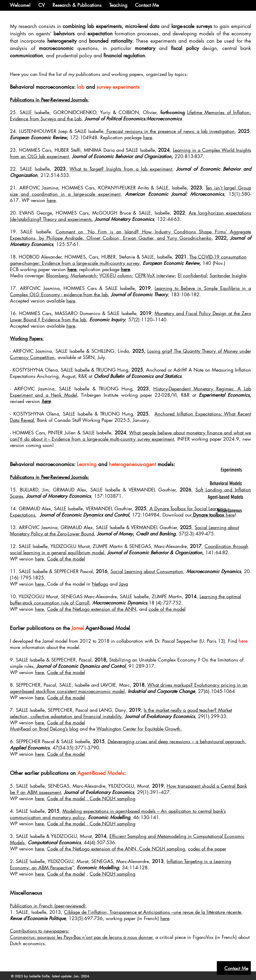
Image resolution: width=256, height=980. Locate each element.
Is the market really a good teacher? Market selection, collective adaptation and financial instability (121, 713)
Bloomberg (57, 276)
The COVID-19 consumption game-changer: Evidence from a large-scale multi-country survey (128, 260)
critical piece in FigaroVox (186, 937)
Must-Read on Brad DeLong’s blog (44, 729)
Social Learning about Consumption (147, 571)
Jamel (78, 628)
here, (41, 584)
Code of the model (66, 559)
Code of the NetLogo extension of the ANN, (92, 609)
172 (74, 137)
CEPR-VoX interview (155, 276)
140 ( (208, 263)
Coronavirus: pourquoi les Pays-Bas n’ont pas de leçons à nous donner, (82, 937)
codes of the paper (207, 849)
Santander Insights (228, 276)
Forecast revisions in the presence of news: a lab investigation (170, 131)
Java (124, 584)
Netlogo (100, 584)
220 (179, 156)
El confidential (192, 276)
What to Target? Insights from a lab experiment (121, 169)
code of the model (167, 609)
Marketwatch (84, 276)
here (148, 137)
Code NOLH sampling (112, 798)
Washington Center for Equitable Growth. (139, 729)
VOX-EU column (116, 276)
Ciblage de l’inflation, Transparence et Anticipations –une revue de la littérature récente (153, 912)
